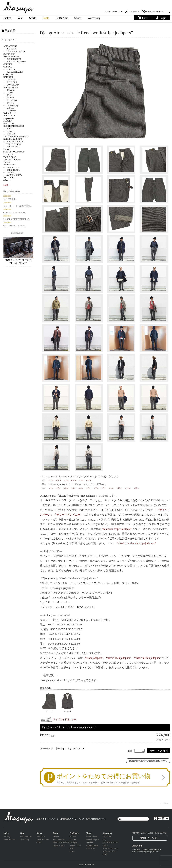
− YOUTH (9, 131)
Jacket (7, 18)
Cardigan (74, 842)
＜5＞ (81, 480)
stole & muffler (109, 851)
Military (7, 836)
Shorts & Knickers (61, 842)
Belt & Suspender (110, 842)
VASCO (7, 162)
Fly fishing (25, 839)
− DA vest (8, 93)
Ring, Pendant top (110, 848)
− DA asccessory (11, 106)
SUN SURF (8, 154)
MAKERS (8, 121)
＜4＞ (73, 480)
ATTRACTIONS (10, 46)
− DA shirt (8, 95)
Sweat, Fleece (59, 845)
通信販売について (68, 819)
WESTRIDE (9, 178)
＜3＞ (66, 480)
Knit (71, 848)
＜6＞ (88, 480)
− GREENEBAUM (12, 170)
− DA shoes (9, 103)
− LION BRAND (11, 85)
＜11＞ (128, 488)
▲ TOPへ (164, 803)
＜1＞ (51, 480)
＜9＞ (111, 488)
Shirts (33, 18)
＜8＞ (104, 488)
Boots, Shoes (92, 836)
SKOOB (7, 149)
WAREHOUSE (10, 165)
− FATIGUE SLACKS (13, 72)
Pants (46, 18)
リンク (81, 819)
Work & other (9, 839)
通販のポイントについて (47, 819)
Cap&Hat (107, 836)
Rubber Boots (92, 845)
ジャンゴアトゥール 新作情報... (17, 206)
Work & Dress (43, 839)
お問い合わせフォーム (96, 819)
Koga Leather (9, 118)
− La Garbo (9, 108)
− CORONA (9, 69)
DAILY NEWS (134, 12)
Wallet (105, 845)
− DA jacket (9, 90)
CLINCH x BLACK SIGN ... (15, 226)
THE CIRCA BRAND (12, 160)
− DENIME (9, 172)
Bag (104, 839)
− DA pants (9, 98)
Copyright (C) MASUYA (86, 864)
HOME (107, 12)
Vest (20, 18)
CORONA (8, 67)
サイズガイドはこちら (65, 719)
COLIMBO (8, 64)
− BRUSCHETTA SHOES (15, 62)
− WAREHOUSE (11, 167)
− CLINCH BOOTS (12, 59)
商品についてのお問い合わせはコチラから (148, 761)
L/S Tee (73, 839)
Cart (143, 18)
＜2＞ (58, 480)
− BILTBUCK (10, 49)
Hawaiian (41, 836)
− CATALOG (10, 134)
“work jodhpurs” (94, 658)
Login (161, 18)
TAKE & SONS (10, 157)
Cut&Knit (62, 18)
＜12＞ (136, 488)
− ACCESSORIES (12, 147)
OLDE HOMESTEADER (14, 126)
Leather (56, 836)
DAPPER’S (8, 77)
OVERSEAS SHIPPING (155, 12)
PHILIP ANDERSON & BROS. (16, 136)
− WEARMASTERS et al (14, 51)
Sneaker (90, 842)
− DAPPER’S (10, 80)
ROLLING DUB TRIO (13, 139)
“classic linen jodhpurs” (118, 658)
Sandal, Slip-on (93, 839)
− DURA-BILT (10, 82)
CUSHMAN (8, 75)
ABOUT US (117, 12)
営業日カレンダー (150, 838)
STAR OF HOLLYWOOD (14, 152)
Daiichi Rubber (10, 113)
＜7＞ (96, 488)
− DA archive (10, 111)
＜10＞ (119, 488)
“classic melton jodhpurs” (147, 658)
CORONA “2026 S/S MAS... (15, 212)
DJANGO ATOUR (11, 87)
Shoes (78, 18)
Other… (7, 180)
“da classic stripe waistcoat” (117, 529)
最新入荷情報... (10, 199)
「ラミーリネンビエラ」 (68, 515)
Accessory (94, 18)
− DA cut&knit (10, 100)
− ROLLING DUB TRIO (14, 142)
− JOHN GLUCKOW (13, 175)
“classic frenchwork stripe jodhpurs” (136, 543)
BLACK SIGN (9, 54)
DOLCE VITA (9, 116)
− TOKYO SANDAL (13, 144)
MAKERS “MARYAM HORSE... (17, 219)
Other (39, 842)
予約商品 (9, 31)
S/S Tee (73, 836)
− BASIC (8, 129)
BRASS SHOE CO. (11, 56)
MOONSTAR (9, 124)
